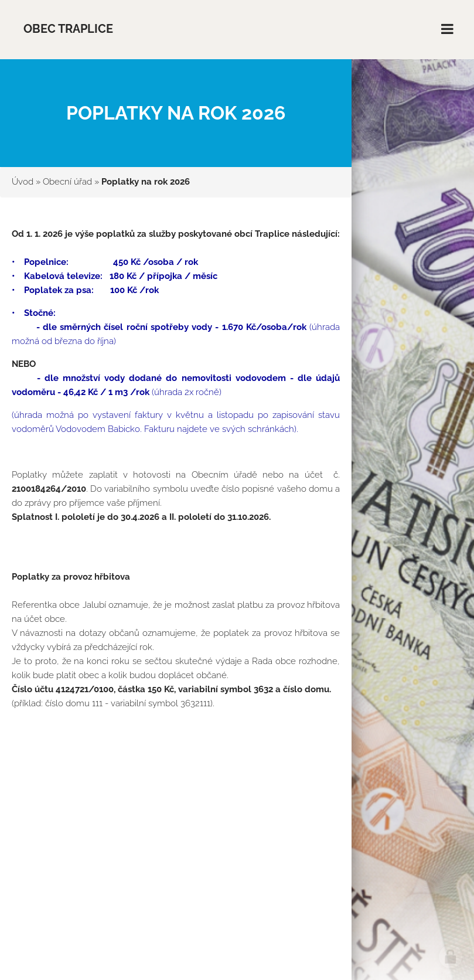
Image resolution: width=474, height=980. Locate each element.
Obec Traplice (68, 29)
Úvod (23, 182)
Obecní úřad (67, 182)
